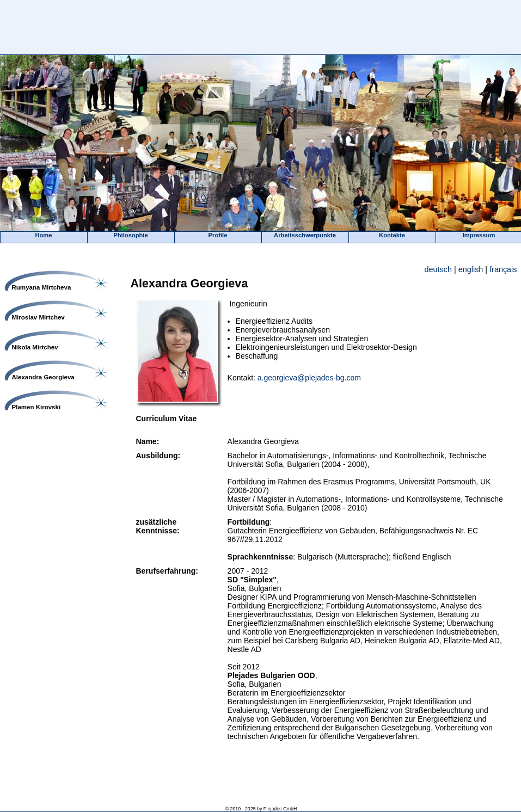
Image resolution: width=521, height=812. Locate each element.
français (503, 269)
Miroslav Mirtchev (38, 317)
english (471, 269)
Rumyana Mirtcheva (42, 287)
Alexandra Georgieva (43, 377)
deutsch (438, 269)
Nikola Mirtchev (35, 347)
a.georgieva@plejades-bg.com (309, 378)
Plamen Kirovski (36, 407)
